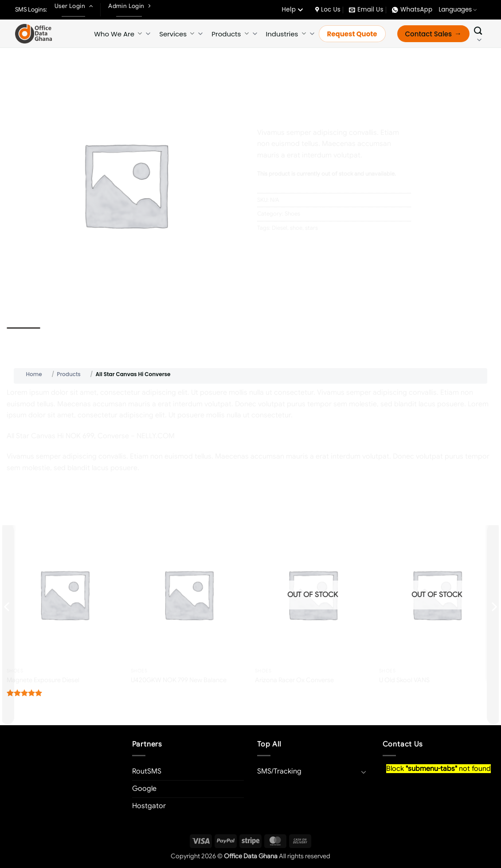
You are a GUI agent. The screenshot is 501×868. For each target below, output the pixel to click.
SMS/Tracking (279, 771)
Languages (458, 10)
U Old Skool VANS (404, 680)
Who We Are (118, 34)
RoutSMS (147, 771)
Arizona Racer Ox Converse (294, 680)
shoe (296, 228)
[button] (18, 292)
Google (144, 789)
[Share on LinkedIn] (329, 248)
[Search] (478, 34)
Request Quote (352, 34)
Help (292, 10)
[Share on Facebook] (265, 248)
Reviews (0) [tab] (63, 336)
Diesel (280, 228)
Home (265, 73)
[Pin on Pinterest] (313, 248)
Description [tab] (23, 336)
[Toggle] (364, 772)
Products (230, 34)
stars (311, 228)
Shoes (290, 73)
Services (177, 34)
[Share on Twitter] (281, 248)
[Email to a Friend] (297, 248)
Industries (286, 34)
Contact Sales (429, 34)
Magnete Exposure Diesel (43, 680)
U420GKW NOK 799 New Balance (179, 680)
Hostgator (149, 806)
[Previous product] (488, 72)
